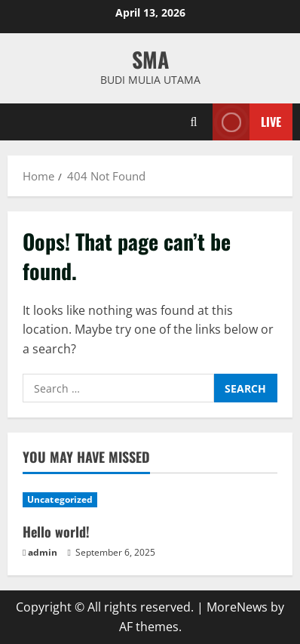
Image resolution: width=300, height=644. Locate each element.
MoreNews (237, 607)
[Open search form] (194, 122)
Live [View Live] (247, 122)
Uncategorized (60, 499)
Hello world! (56, 532)
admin (43, 552)
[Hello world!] (150, 500)
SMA (150, 59)
